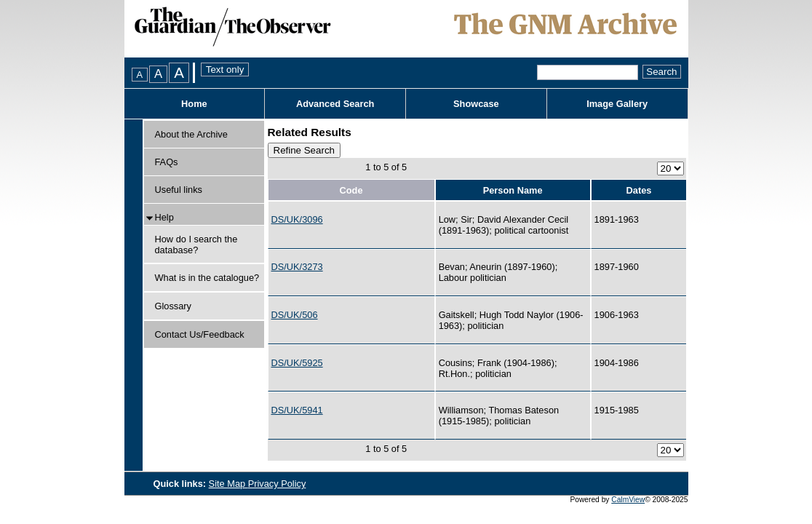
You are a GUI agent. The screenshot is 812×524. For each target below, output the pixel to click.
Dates (639, 190)
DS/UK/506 (295, 315)
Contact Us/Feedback (200, 334)
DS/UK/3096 (297, 219)
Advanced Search (335, 104)
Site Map (228, 484)
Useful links (179, 190)
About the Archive (191, 134)
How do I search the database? (196, 245)
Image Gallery (617, 104)
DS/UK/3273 (297, 267)
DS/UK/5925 (297, 363)
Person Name (513, 190)
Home (194, 104)
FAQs (167, 162)
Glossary (174, 306)
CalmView (628, 500)
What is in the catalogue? (207, 278)
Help (164, 217)
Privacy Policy (277, 484)
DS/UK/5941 (297, 410)
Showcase (476, 104)
